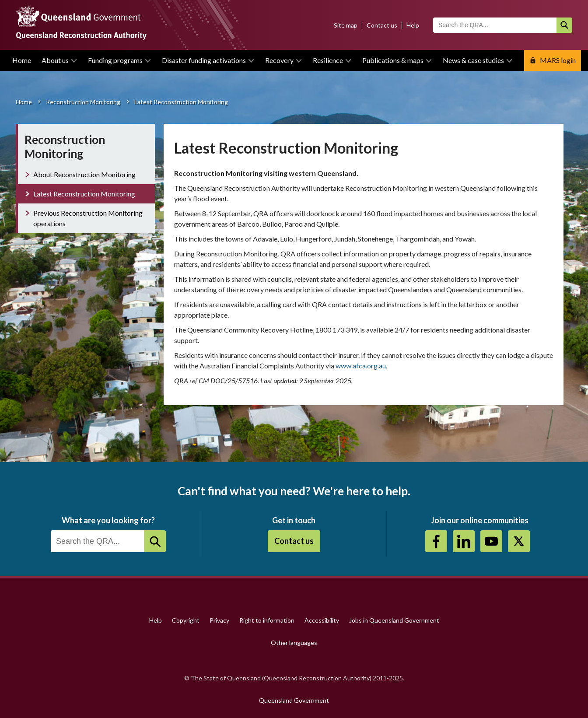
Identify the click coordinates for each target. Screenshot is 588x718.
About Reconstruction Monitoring (84, 174)
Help (413, 25)
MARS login (558, 60)
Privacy (219, 620)
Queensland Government (294, 700)
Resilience (328, 60)
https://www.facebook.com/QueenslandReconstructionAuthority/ (436, 541)
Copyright (186, 620)
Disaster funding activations (204, 60)
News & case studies (473, 60)
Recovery (279, 60)
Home (22, 60)
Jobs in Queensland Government (394, 620)
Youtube (491, 541)
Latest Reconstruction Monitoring (84, 194)
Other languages (294, 643)
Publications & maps (393, 60)
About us (55, 60)
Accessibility (322, 620)
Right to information (267, 620)
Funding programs (115, 60)
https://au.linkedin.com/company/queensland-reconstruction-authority (464, 541)
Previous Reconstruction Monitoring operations (88, 218)
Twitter (519, 541)
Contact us (382, 25)
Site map (346, 25)
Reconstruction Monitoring (83, 102)
